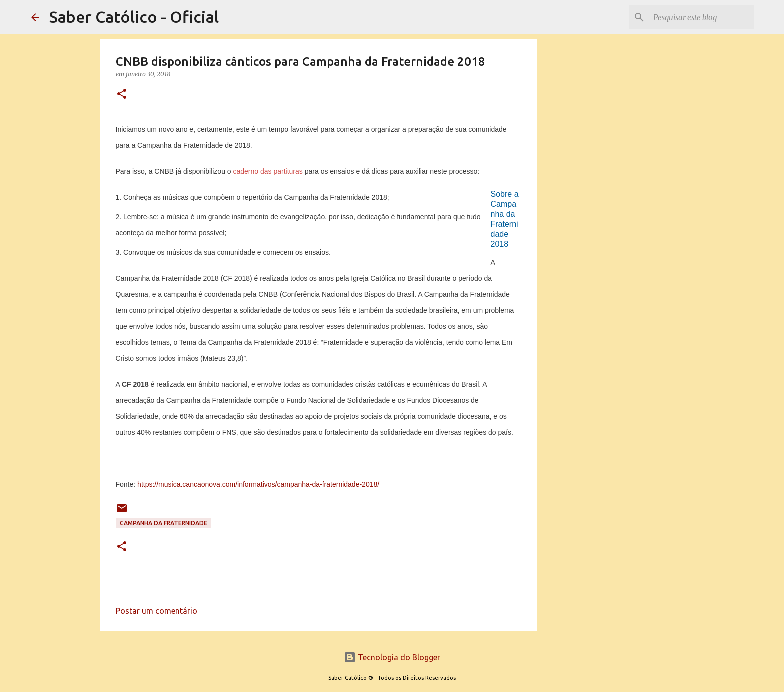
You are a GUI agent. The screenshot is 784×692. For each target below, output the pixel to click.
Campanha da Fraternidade (164, 523)
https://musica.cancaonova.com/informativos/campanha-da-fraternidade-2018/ (258, 484)
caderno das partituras (268, 171)
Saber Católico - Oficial (134, 17)
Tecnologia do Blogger (392, 657)
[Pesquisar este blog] (702, 17)
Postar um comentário (157, 611)
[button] (122, 95)
